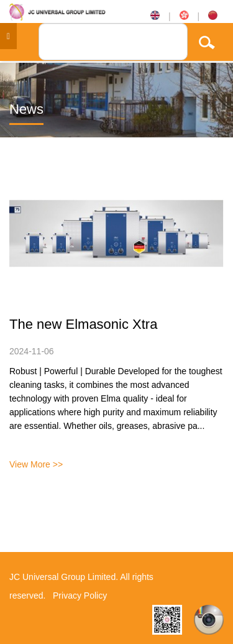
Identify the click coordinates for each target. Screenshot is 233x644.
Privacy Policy (80, 596)
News (26, 109)
